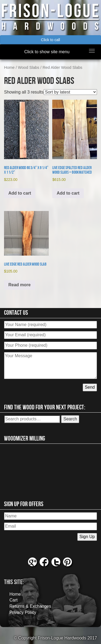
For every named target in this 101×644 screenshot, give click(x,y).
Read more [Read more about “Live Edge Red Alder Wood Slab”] (20, 285)
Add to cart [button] (20, 193)
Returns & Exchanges (30, 606)
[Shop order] (70, 92)
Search (70, 419)
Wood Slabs (29, 67)
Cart (13, 600)
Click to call (50, 40)
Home (9, 67)
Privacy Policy (23, 612)
